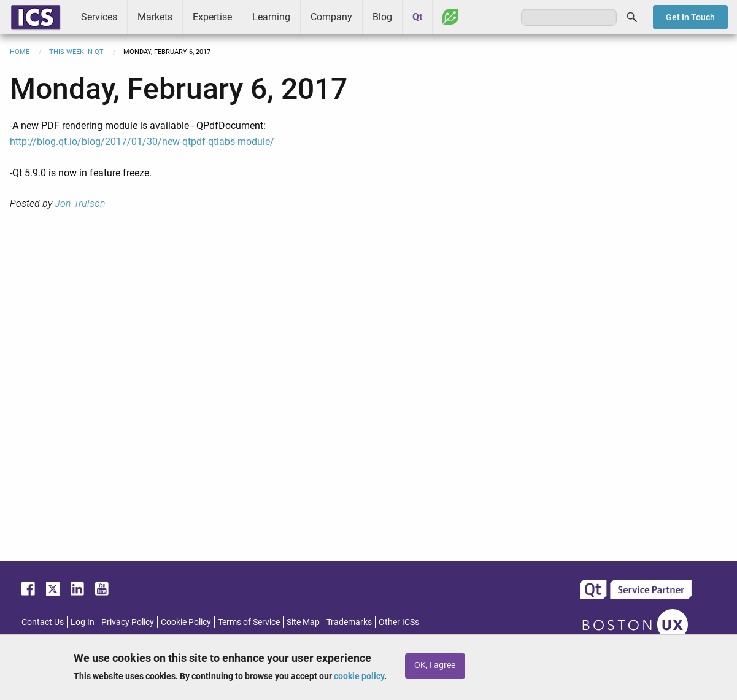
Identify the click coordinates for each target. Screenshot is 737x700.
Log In (83, 622)
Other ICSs (399, 622)
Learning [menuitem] (271, 17)
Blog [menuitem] (382, 17)
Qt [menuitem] (417, 17)
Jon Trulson (80, 204)
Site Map (303, 622)
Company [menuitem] (331, 17)
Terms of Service (249, 622)
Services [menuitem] (99, 17)
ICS (36, 17)
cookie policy (359, 676)
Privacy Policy (128, 622)
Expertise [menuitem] (212, 17)
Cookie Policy (186, 622)
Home (20, 52)
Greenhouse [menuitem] (450, 17)
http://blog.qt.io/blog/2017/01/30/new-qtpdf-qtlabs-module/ (142, 142)
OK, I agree (435, 665)
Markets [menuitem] (155, 17)
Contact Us (43, 622)
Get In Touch (690, 17)
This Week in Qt (76, 52)
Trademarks (349, 622)
